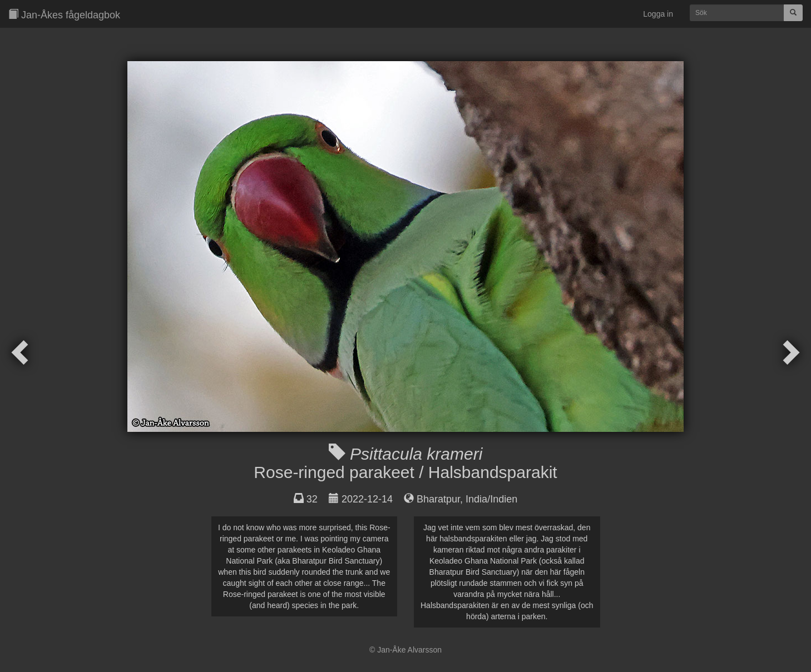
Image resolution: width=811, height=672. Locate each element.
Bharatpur (438, 499)
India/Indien (491, 499)
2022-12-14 (367, 499)
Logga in (658, 14)
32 (312, 499)
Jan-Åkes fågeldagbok (64, 15)
